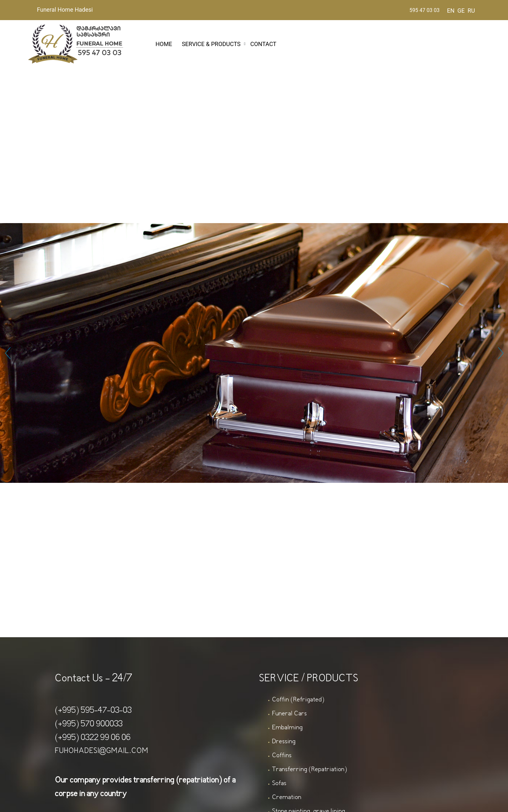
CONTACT (264, 44)
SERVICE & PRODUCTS (211, 44)
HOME (164, 44)
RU (471, 11)
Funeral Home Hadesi (65, 10)
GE (461, 11)
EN (451, 11)
